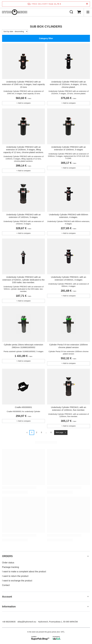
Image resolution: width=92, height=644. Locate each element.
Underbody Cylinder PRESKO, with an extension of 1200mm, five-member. (69, 409)
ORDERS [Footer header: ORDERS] (7, 556)
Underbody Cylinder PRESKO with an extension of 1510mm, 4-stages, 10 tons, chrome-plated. (69, 84)
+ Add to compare (23, 103)
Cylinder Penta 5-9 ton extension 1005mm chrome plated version (68, 346)
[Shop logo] (15, 12)
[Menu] (88, 12)
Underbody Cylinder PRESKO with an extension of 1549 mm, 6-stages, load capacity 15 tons (23, 84)
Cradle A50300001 (23, 407)
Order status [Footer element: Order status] (8, 563)
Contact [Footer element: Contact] (6, 585)
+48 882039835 (9, 622)
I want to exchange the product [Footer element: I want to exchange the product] (17, 581)
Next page (59, 432)
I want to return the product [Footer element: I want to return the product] (15, 576)
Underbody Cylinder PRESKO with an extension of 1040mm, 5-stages (69, 148)
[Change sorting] (15, 31)
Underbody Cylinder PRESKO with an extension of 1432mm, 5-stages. (23, 216)
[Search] (71, 12)
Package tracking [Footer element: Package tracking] (11, 567)
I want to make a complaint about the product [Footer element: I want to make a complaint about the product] (24, 572)
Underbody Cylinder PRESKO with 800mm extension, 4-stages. (68, 216)
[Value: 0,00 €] (79, 12)
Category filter (46, 38)
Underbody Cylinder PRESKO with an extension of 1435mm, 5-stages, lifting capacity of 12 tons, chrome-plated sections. (23, 150)
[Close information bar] (87, 4)
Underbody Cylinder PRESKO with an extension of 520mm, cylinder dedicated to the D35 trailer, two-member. (23, 280)
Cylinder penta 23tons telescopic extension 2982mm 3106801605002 (23, 346)
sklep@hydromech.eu (27, 622)
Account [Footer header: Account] (7, 597)
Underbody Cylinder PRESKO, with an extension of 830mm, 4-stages (69, 278)
